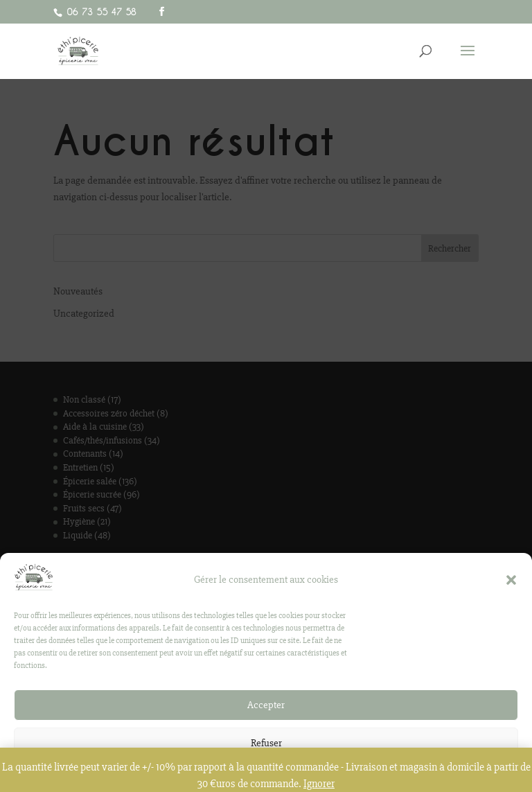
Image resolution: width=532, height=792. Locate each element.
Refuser (266, 753)
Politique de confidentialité (259, 785)
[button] (511, 589)
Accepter (266, 714)
